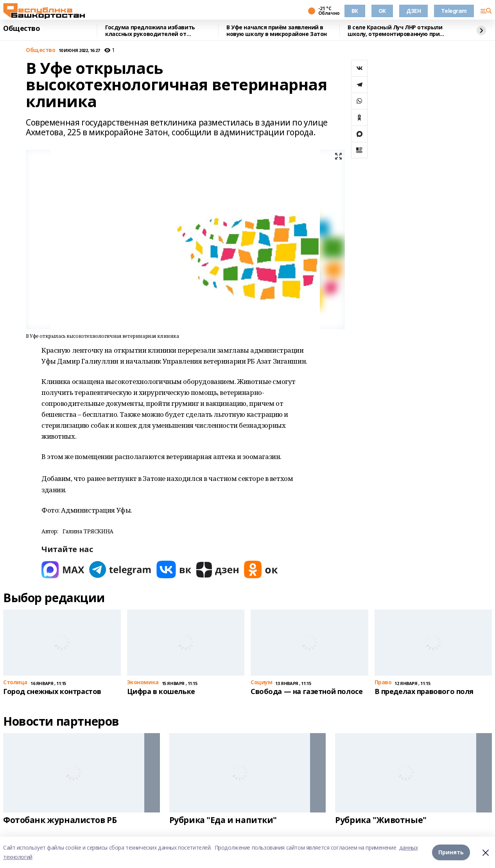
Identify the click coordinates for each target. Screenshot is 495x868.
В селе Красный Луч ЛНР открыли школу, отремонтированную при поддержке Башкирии (395, 31)
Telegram (454, 11)
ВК (355, 11)
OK (382, 11)
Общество (22, 29)
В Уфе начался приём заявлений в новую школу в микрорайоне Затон (277, 31)
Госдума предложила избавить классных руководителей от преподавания (150, 31)
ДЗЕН (413, 11)
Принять (451, 852)
